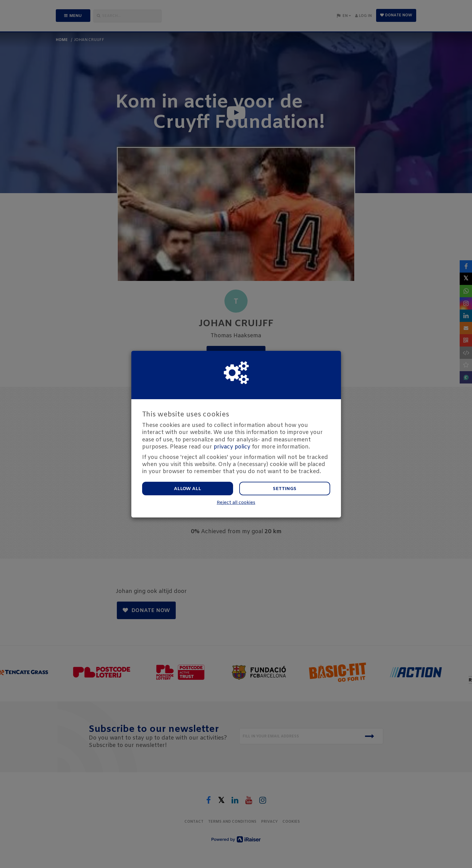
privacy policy (232, 447)
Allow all (187, 489)
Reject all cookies (236, 503)
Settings (285, 489)
